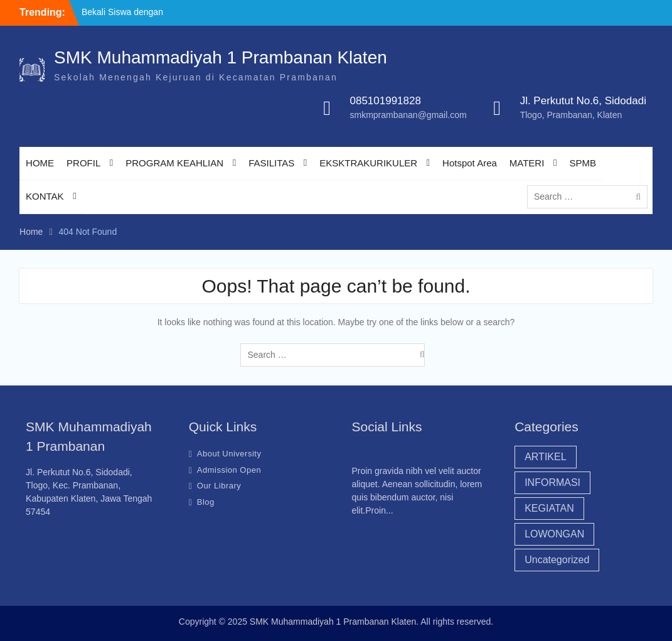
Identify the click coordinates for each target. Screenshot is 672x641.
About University (229, 454)
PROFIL (83, 163)
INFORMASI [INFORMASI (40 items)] (552, 482)
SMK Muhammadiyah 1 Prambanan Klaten (221, 57)
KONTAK (45, 196)
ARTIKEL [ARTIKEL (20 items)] (545, 457)
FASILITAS (271, 163)
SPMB (583, 163)
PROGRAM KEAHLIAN (174, 163)
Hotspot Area (470, 163)
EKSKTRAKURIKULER (368, 163)
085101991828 (385, 101)
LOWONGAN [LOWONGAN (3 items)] (554, 534)
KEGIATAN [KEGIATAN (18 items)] (549, 508)
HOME (40, 163)
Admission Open (229, 470)
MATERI (527, 163)
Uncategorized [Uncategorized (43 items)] (557, 560)
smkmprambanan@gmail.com (408, 115)
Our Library (219, 486)
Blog (206, 502)
